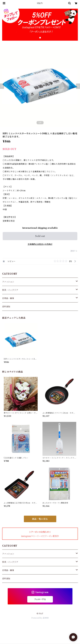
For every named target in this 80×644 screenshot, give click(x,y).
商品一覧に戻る (40, 519)
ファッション (8, 282)
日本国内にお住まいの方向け (40, 244)
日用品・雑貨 (8, 298)
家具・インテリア (10, 290)
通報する (74, 251)
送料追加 (6, 307)
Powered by (40, 618)
